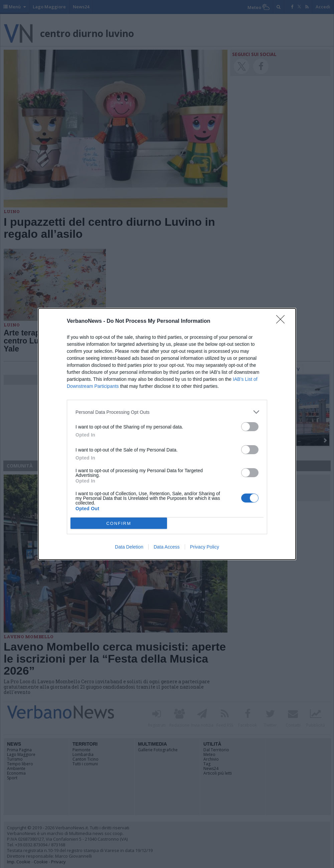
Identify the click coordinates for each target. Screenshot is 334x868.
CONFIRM (119, 523)
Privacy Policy (205, 547)
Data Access (167, 547)
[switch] (250, 427)
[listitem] (167, 412)
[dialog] (167, 434)
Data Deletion (129, 547)
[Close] (283, 321)
